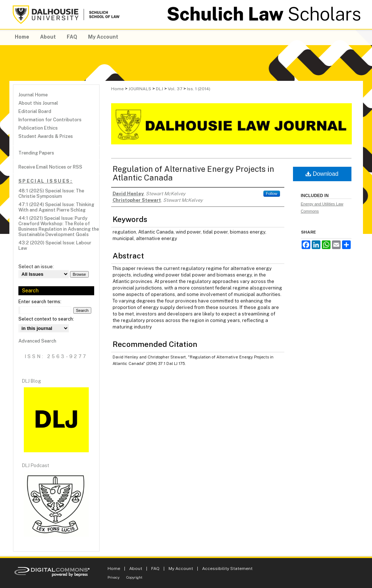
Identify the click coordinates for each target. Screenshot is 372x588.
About (136, 569)
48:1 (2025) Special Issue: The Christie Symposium (51, 193)
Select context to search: (46, 319)
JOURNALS (140, 89)
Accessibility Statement (227, 569)
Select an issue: (36, 267)
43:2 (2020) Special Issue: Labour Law (55, 245)
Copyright (134, 577)
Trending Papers (36, 153)
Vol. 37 (175, 89)
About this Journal (38, 103)
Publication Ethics (38, 128)
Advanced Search (37, 341)
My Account (181, 569)
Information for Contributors (50, 120)
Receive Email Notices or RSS (50, 167)
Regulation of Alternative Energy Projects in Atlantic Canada (193, 173)
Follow (272, 193)
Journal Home (33, 95)
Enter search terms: (40, 302)
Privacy (113, 577)
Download (322, 174)
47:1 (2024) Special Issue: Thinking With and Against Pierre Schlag (56, 207)
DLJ (159, 89)
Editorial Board (35, 111)
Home (117, 89)
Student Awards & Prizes (46, 136)
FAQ (155, 569)
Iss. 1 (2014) (199, 89)
